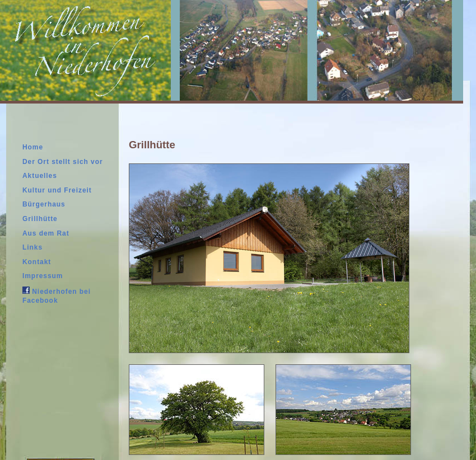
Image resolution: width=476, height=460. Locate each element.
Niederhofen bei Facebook (57, 295)
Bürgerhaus (44, 204)
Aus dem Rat (46, 233)
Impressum (43, 276)
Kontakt (37, 262)
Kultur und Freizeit (57, 190)
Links (32, 247)
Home (33, 147)
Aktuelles (40, 176)
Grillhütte (40, 219)
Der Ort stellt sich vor (63, 162)
